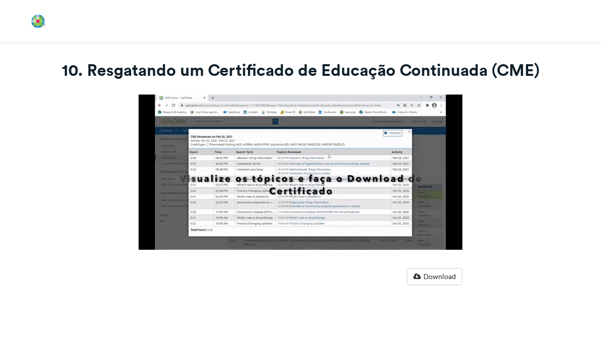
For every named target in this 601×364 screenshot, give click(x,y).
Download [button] (435, 277)
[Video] (300, 172)
